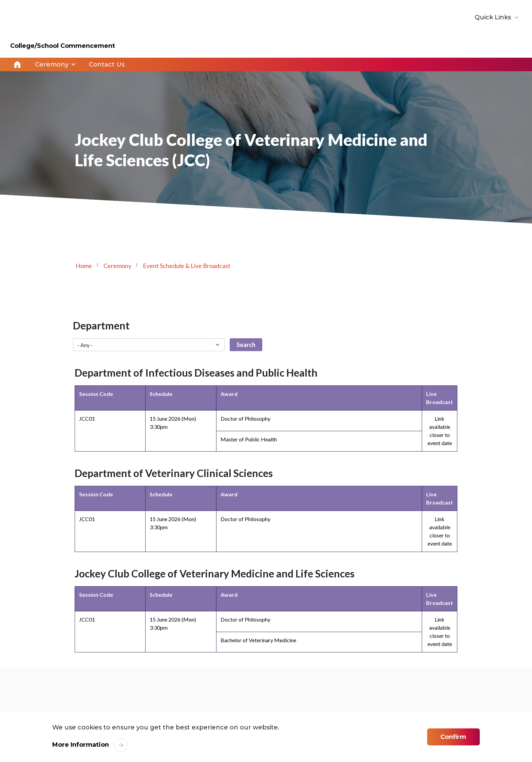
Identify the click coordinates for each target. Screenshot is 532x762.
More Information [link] (81, 745)
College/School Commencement (63, 46)
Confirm (453, 737)
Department (101, 326)
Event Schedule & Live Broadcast (187, 266)
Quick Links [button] (494, 17)
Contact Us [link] (107, 64)
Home (17, 64)
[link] (448, 707)
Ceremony (117, 266)
